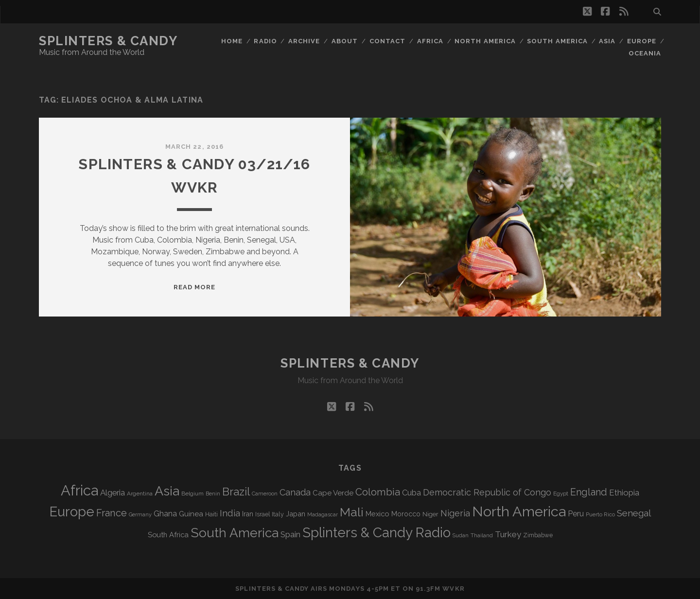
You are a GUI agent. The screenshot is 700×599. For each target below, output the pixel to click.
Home (232, 41)
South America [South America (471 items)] (235, 533)
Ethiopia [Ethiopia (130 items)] (624, 493)
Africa (430, 41)
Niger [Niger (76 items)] (430, 514)
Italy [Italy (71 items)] (278, 514)
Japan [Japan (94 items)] (296, 514)
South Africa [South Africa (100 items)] (168, 535)
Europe (642, 41)
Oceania (645, 53)
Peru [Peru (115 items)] (576, 514)
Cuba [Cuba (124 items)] (411, 493)
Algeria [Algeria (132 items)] (113, 493)
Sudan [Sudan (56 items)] (461, 535)
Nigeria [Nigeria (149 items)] (455, 513)
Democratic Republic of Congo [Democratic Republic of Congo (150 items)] (487, 492)
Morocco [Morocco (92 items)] (406, 514)
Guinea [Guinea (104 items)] (191, 514)
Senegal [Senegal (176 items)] (634, 513)
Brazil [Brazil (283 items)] (236, 492)
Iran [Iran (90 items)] (248, 514)
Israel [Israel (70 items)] (262, 514)
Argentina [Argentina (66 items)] (140, 493)
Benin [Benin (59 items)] (213, 494)
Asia (607, 41)
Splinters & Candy (108, 41)
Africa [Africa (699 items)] (79, 490)
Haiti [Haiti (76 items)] (211, 514)
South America (557, 41)
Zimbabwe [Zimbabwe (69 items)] (538, 535)
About (345, 41)
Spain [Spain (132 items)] (290, 534)
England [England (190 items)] (589, 492)
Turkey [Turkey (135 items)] (508, 534)
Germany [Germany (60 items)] (140, 514)
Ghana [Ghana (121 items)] (165, 514)
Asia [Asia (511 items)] (167, 491)
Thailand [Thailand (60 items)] (482, 535)
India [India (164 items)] (230, 513)
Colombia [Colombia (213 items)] (378, 492)
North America (485, 41)
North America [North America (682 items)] (519, 511)
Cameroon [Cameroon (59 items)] (265, 494)
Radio (265, 41)
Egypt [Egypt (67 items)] (561, 493)
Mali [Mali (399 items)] (352, 512)
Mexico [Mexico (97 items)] (377, 514)
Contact (387, 41)
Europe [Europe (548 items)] (72, 511)
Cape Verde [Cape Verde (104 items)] (333, 493)
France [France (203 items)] (112, 513)
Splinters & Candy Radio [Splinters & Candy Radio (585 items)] (376, 533)
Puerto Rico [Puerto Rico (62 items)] (600, 514)
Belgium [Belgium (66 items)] (192, 493)
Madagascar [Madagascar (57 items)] (323, 514)
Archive (304, 41)
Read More (194, 287)
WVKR (453, 589)
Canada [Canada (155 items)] (295, 492)
